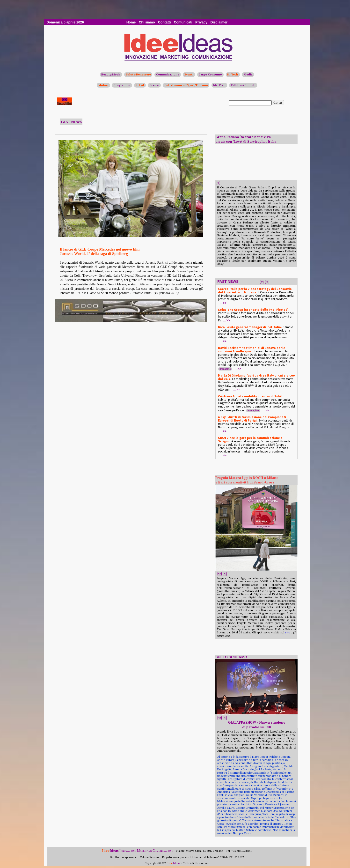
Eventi (189, 74)
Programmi (122, 85)
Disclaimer (219, 22)
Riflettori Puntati (243, 85)
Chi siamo (147, 22)
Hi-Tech (233, 74)
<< (262, 282)
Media (248, 74)
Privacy (201, 22)
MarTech (219, 85)
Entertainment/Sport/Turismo (186, 85)
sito (288, 632)
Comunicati (183, 22)
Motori (103, 85)
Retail (140, 85)
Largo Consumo (210, 74)
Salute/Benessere (138, 74)
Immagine (225, 369)
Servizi (154, 85)
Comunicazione (168, 74)
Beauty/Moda (111, 74)
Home (131, 22)
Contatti (164, 22)
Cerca (278, 103)
